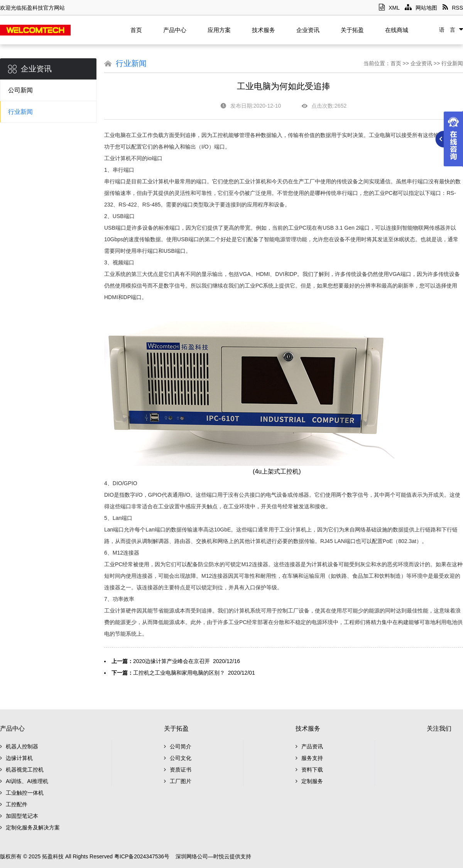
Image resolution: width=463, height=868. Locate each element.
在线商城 (397, 30)
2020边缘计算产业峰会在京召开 (172, 661)
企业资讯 (308, 30)
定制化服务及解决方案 (30, 827)
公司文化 (178, 758)
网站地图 (421, 8)
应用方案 (219, 30)
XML (389, 8)
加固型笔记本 (19, 816)
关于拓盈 (352, 30)
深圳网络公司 (192, 856)
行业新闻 (20, 112)
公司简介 (178, 746)
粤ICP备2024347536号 (142, 856)
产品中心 (175, 30)
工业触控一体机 (22, 793)
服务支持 (309, 758)
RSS (453, 8)
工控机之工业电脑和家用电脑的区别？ (179, 673)
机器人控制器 (19, 746)
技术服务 (264, 30)
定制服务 (309, 781)
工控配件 (14, 804)
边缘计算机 (16, 758)
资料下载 (309, 770)
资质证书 (178, 770)
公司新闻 (20, 90)
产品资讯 (309, 746)
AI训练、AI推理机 (24, 781)
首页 (136, 30)
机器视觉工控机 (22, 770)
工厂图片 (178, 781)
